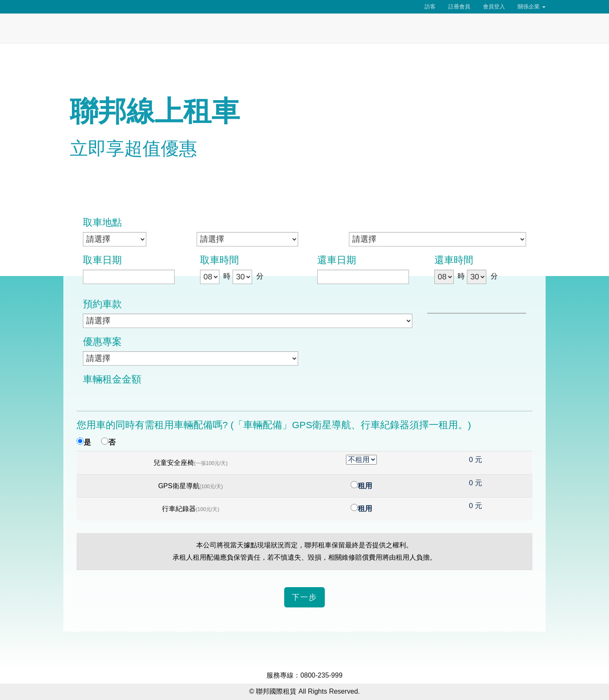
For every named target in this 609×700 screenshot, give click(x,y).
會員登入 (494, 7)
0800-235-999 (321, 675)
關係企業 (532, 7)
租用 (365, 486)
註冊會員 (459, 7)
